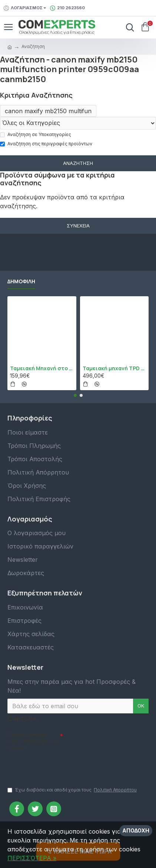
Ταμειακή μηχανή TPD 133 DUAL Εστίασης (114, 368)
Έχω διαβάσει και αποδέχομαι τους (73, 790)
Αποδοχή (136, 830)
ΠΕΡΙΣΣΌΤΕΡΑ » (32, 858)
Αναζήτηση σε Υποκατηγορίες (36, 134)
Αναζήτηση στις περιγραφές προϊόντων (46, 144)
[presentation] (59, 766)
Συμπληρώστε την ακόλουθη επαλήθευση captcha (33, 741)
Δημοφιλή (21, 281)
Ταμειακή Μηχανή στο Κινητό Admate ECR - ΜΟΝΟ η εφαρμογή (42, 368)
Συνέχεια (78, 226)
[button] (75, 395)
